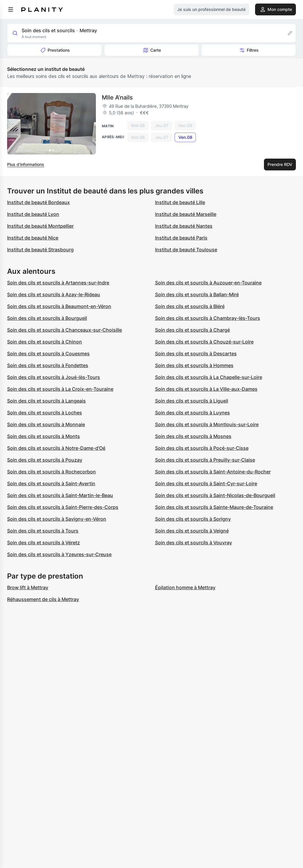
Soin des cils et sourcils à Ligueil (192, 401)
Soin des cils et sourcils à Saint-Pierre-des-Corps (63, 507)
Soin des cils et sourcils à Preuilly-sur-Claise (205, 460)
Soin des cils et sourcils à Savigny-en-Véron (57, 519)
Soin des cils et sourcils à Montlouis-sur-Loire (207, 424)
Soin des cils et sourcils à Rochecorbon (51, 472)
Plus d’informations (26, 164)
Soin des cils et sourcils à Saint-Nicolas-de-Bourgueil (215, 495)
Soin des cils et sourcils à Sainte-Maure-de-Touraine (214, 507)
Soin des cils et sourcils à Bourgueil (47, 318)
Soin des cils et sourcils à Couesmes (48, 354)
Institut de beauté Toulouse (186, 250)
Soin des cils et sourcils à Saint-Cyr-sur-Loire (206, 483)
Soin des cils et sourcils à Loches (45, 413)
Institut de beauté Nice (33, 238)
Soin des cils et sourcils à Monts (43, 436)
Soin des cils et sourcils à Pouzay (45, 460)
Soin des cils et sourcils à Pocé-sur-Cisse (202, 448)
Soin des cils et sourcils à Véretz (43, 543)
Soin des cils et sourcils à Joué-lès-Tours (54, 377)
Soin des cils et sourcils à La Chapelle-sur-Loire (209, 377)
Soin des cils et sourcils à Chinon (45, 342)
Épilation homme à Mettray (185, 587)
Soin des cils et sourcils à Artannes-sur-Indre (58, 283)
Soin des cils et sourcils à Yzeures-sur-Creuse (59, 554)
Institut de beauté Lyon (33, 214)
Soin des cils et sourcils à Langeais (46, 401)
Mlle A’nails (117, 97)
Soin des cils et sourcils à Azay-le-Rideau (54, 294)
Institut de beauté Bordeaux (38, 202)
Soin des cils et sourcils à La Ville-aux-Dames (206, 389)
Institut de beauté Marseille (186, 214)
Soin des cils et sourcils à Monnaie (46, 424)
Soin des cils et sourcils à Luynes (192, 413)
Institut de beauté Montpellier (40, 226)
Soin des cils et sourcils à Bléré (190, 306)
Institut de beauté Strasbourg (40, 250)
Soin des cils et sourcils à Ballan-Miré (197, 294)
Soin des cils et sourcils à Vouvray (194, 543)
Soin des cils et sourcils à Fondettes (48, 365)
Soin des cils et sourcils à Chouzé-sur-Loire (204, 342)
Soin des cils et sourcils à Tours (43, 531)
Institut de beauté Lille (180, 202)
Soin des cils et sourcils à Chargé (192, 330)
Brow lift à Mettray (28, 587)
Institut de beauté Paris (181, 238)
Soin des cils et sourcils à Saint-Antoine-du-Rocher (213, 472)
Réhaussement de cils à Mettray (43, 599)
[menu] (11, 9)
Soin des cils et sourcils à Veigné (192, 531)
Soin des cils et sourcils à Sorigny (193, 519)
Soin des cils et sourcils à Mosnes (193, 436)
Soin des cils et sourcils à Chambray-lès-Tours (208, 318)
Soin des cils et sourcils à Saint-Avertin (51, 483)
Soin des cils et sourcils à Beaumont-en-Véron (59, 306)
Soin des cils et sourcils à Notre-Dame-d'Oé (56, 448)
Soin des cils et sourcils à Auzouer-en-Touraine (208, 283)
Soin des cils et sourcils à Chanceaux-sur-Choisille (65, 330)
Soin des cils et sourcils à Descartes (196, 354)
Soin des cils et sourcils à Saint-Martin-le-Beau (60, 495)
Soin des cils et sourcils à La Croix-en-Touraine (60, 389)
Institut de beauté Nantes (184, 226)
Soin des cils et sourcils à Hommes (194, 365)
